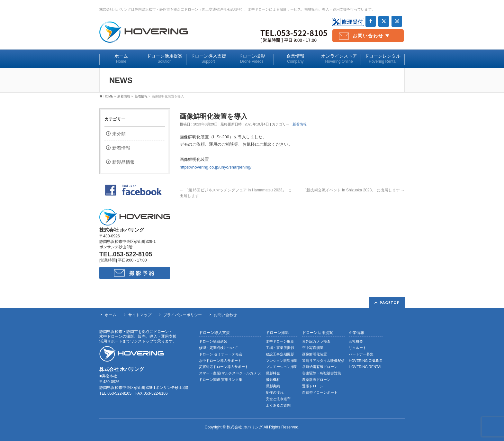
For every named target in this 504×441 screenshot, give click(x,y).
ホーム (111, 315)
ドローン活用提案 (318, 333)
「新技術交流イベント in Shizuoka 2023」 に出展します (354, 190)
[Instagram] (397, 21)
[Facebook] (371, 21)
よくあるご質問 (278, 405)
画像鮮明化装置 (315, 354)
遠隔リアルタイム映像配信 (323, 361)
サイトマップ (140, 315)
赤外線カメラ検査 (316, 341)
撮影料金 (273, 373)
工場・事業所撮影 (280, 348)
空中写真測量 (313, 348)
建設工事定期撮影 (280, 354)
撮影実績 (273, 386)
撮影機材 (273, 380)
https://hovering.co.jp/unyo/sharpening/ (216, 167)
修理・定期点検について (218, 348)
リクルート (358, 348)
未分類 (119, 134)
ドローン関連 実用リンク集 (221, 380)
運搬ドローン (313, 386)
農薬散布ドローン (316, 380)
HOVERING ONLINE (365, 361)
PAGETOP (390, 303)
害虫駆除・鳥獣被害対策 (322, 373)
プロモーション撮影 (282, 367)
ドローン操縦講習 (213, 341)
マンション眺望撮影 (282, 361)
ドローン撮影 (277, 333)
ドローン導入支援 (214, 333)
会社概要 (356, 341)
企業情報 (356, 333)
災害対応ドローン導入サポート (224, 367)
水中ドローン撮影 (280, 341)
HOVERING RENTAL (365, 367)
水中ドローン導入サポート (220, 361)
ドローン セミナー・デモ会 (221, 354)
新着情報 (300, 124)
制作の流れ (275, 392)
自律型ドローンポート (320, 392)
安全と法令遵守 (278, 399)
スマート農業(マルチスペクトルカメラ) (230, 373)
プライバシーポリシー (183, 315)
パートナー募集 (361, 354)
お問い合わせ (368, 36)
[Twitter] (384, 21)
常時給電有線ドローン (320, 367)
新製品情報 (123, 162)
